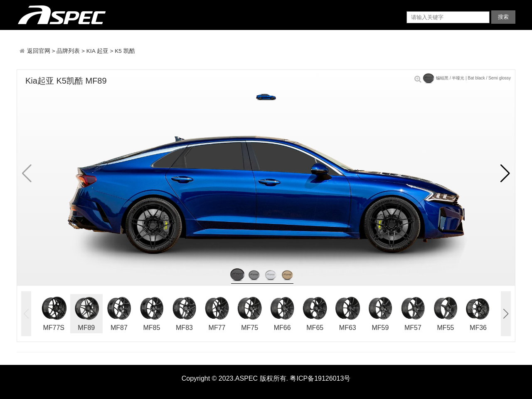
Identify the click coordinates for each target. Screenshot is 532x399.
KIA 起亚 (97, 51)
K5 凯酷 (125, 51)
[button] (505, 173)
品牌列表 (68, 51)
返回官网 (39, 51)
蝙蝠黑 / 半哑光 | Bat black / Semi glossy (463, 78)
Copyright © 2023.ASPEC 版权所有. (235, 378)
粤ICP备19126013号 (320, 378)
